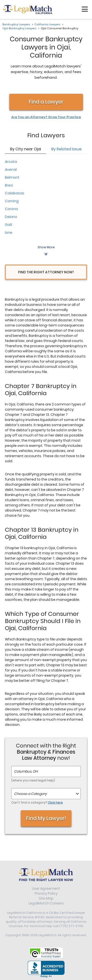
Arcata (11, 162)
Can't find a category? (37, 802)
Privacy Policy (46, 893)
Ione (9, 233)
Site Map (46, 898)
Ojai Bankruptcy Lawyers (19, 28)
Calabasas (15, 193)
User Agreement (46, 888)
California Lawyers (47, 24)
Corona (11, 209)
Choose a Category (30, 794)
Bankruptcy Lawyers (16, 24)
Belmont (12, 177)
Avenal (11, 170)
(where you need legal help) (33, 780)
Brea (9, 185)
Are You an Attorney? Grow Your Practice (46, 117)
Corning (12, 201)
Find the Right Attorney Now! (46, 272)
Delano (11, 217)
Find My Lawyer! (46, 818)
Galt (9, 225)
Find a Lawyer (46, 102)
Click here (55, 802)
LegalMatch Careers (46, 903)
